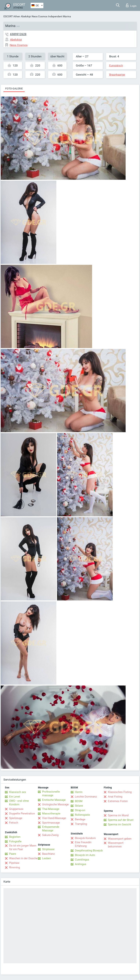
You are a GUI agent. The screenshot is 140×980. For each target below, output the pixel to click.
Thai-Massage (51, 809)
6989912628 (18, 34)
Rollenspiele (82, 815)
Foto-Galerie (14, 89)
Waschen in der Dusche (23, 858)
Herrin (79, 792)
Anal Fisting (115, 797)
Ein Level (15, 797)
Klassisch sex (17, 792)
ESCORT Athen (12, 16)
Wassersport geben (120, 839)
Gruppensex (16, 809)
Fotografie (15, 841)
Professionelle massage (51, 794)
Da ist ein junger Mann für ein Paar (23, 847)
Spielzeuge (16, 818)
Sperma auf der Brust (121, 820)
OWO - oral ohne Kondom (19, 803)
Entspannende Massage (51, 829)
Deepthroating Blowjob (89, 851)
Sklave (79, 806)
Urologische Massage (55, 804)
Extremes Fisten (118, 801)
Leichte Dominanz (86, 797)
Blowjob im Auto (85, 855)
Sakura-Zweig (50, 835)
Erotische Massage (54, 800)
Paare (13, 854)
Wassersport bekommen (116, 845)
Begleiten (15, 837)
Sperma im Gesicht (119, 824)
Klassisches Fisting (120, 792)
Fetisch (14, 823)
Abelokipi (26, 16)
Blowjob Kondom (85, 838)
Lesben (46, 858)
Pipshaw (14, 863)
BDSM (79, 801)
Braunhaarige (117, 75)
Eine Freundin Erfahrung (83, 844)
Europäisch (116, 66)
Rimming (14, 867)
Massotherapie (51, 814)
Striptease (48, 849)
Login (131, 5)
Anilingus (81, 864)
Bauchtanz (48, 854)
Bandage (80, 819)
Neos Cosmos (40, 16)
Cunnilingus (82, 860)
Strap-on (80, 810)
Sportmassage (51, 823)
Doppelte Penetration (22, 814)
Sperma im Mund (118, 815)
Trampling (81, 824)
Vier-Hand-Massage (54, 818)
